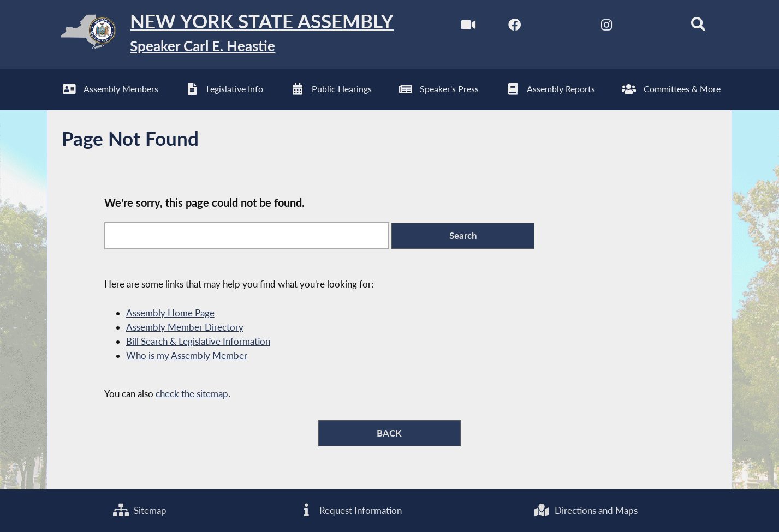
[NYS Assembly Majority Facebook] (515, 26)
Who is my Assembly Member (187, 355)
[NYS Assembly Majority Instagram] (606, 26)
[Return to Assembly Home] (220, 34)
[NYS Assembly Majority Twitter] (560, 26)
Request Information (350, 510)
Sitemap (140, 510)
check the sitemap (192, 394)
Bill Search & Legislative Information (198, 341)
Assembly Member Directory (185, 327)
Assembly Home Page (170, 313)
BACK (389, 433)
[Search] (698, 26)
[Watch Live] (469, 26)
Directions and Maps (586, 510)
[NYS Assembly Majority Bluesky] (652, 26)
